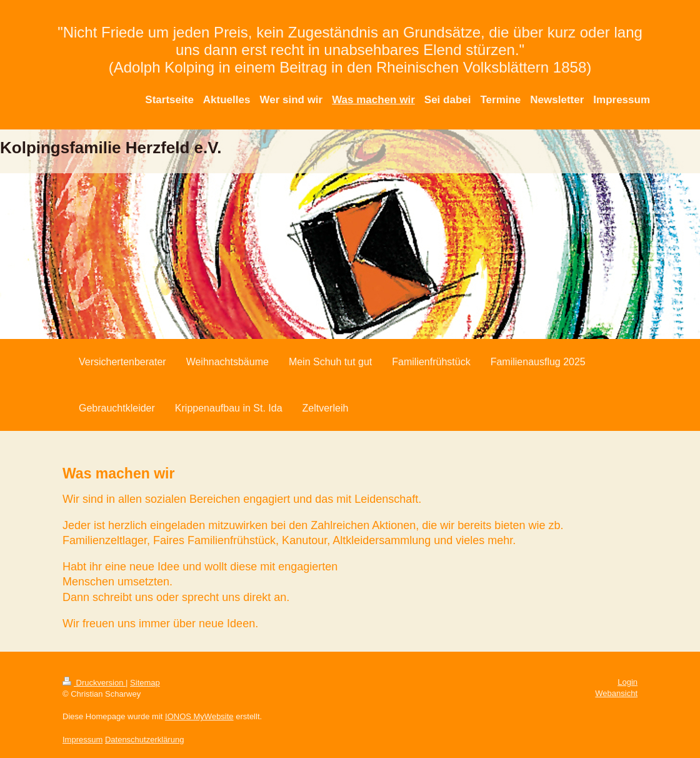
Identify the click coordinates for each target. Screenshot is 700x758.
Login (627, 682)
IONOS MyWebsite (199, 716)
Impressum (82, 740)
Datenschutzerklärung (144, 740)
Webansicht (616, 693)
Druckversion (94, 683)
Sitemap (145, 683)
